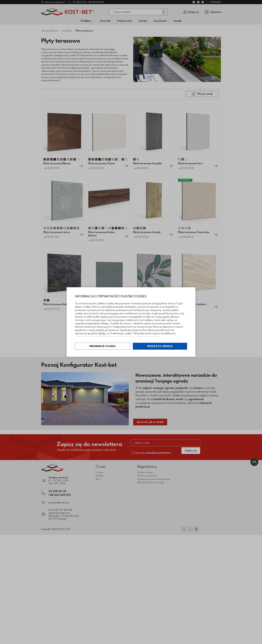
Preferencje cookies (103, 346)
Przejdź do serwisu (160, 346)
